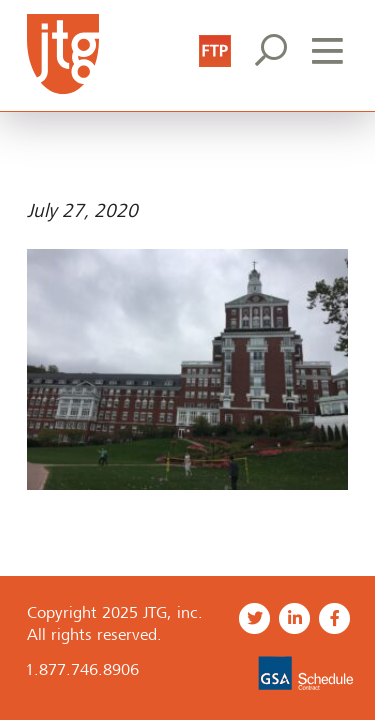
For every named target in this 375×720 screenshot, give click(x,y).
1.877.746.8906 (82, 670)
